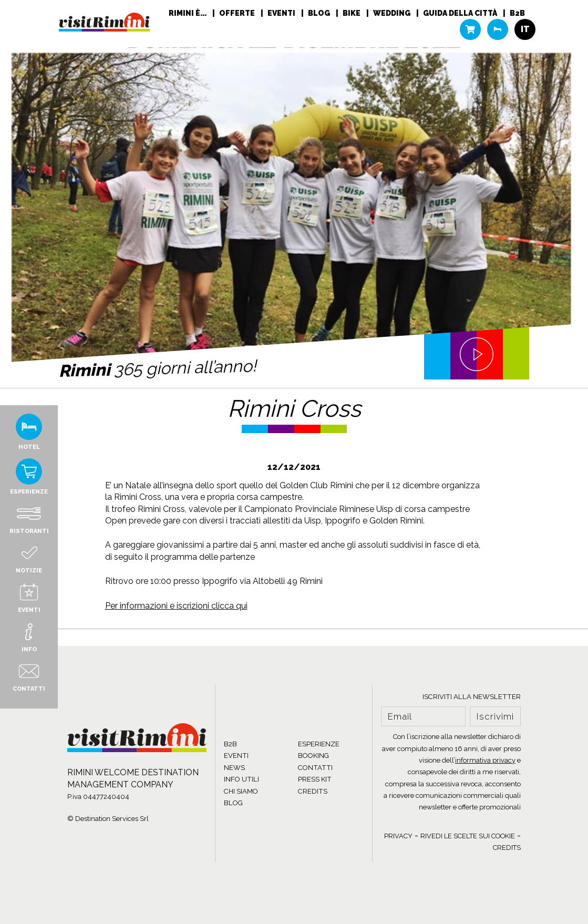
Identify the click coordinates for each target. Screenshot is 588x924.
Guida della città (461, 13)
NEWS (234, 768)
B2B (517, 13)
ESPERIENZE (319, 744)
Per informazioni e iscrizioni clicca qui (176, 606)
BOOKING (313, 756)
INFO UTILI (241, 779)
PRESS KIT (315, 779)
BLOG (233, 803)
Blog (320, 13)
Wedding (393, 13)
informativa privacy (485, 760)
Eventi (282, 13)
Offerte (238, 13)
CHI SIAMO (241, 791)
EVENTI (236, 756)
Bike (352, 13)
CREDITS (313, 791)
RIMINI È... (188, 13)
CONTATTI (315, 768)
